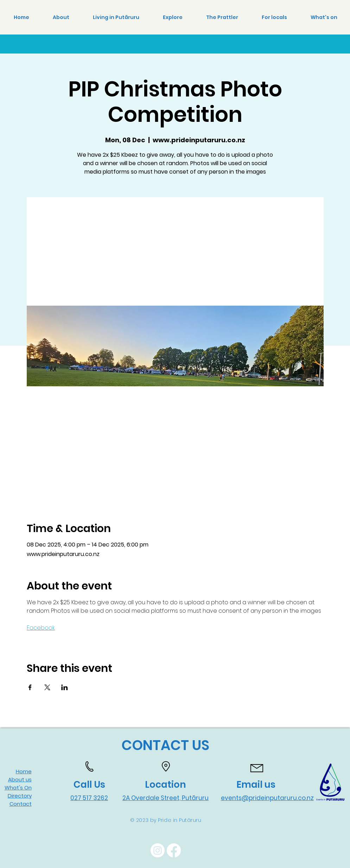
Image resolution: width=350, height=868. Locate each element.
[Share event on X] (47, 687)
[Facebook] (174, 850)
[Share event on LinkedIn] (65, 687)
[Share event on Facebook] (30, 687)
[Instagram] (158, 850)
